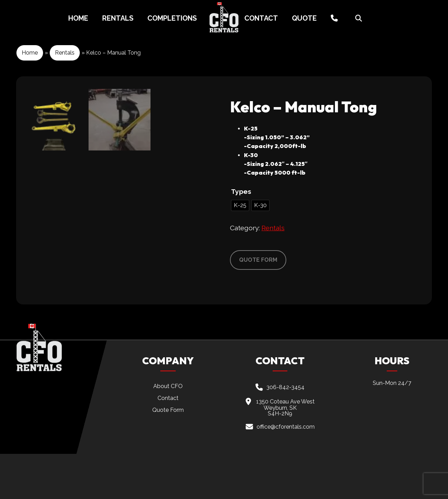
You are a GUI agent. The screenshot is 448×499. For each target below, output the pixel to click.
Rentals (118, 18)
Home (78, 18)
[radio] (240, 205)
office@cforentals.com (286, 472)
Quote (304, 18)
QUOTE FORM (258, 260)
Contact (261, 18)
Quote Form (168, 455)
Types (241, 191)
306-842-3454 (285, 432)
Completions (172, 18)
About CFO (168, 431)
